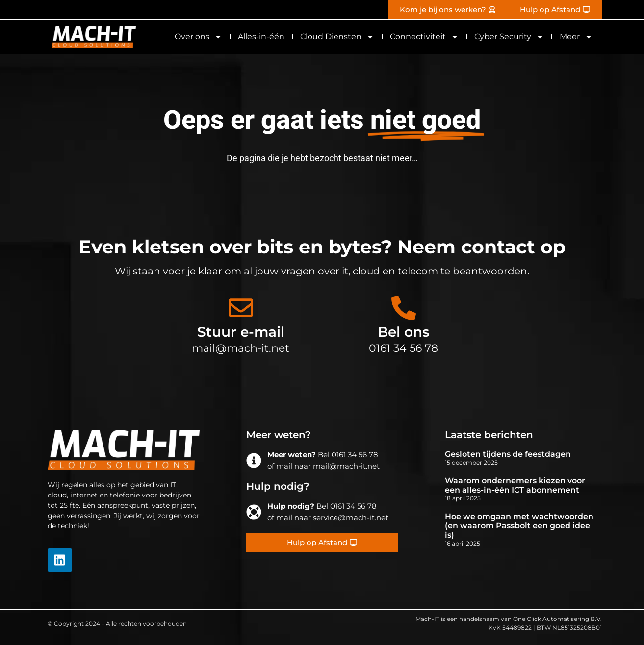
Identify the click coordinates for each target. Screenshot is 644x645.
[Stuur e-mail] (241, 308)
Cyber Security (509, 37)
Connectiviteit (424, 37)
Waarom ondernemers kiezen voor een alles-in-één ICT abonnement (515, 485)
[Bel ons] (404, 308)
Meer (576, 37)
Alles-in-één (261, 37)
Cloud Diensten (337, 37)
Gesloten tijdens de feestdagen (508, 454)
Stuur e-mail (241, 332)
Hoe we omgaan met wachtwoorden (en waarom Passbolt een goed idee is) (519, 526)
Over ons (198, 37)
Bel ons (403, 332)
